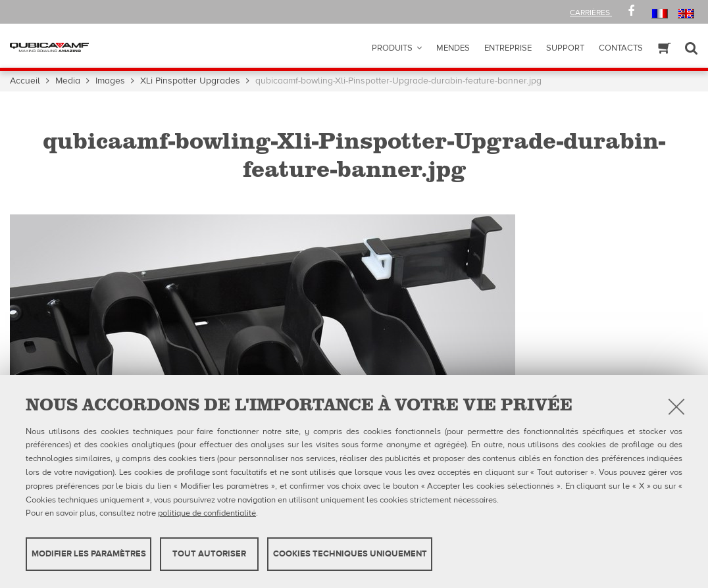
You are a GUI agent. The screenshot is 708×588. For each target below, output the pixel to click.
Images (110, 81)
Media (68, 81)
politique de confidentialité (207, 513)
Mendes (453, 48)
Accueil (25, 81)
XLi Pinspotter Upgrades (190, 81)
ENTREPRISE (508, 48)
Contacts (621, 48)
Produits (392, 48)
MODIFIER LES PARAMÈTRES (89, 554)
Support (565, 48)
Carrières (591, 12)
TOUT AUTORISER (209, 554)
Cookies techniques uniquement (350, 554)
